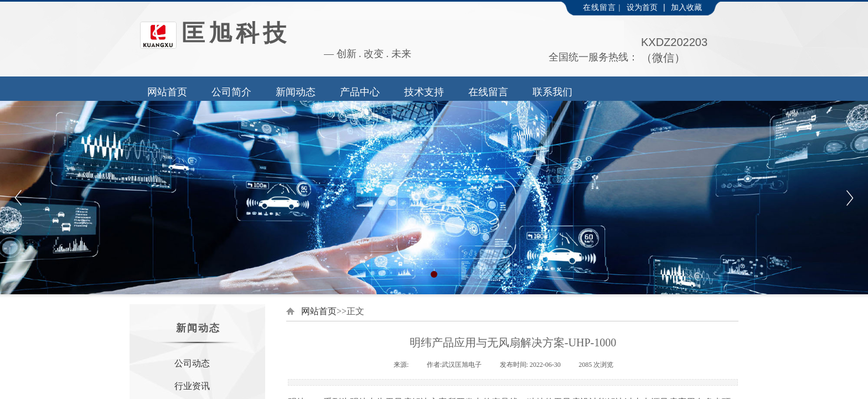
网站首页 (167, 92)
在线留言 (488, 92)
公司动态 (192, 363)
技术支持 (424, 92)
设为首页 (642, 7)
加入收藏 (686, 7)
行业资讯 (192, 386)
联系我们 (552, 92)
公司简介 (231, 92)
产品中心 (360, 92)
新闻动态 (296, 92)
